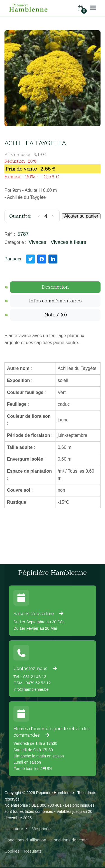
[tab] (55, 287)
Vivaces (37, 242)
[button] (93, 8)
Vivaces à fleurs (68, 242)
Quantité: (20, 216)
